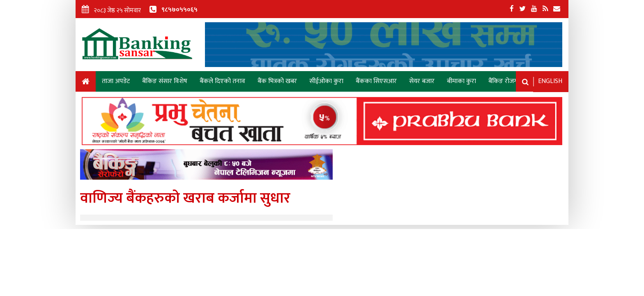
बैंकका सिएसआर (376, 81)
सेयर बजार (422, 81)
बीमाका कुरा (461, 81)
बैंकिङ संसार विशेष (165, 81)
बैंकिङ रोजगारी (506, 81)
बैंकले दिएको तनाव (222, 81)
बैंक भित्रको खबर (277, 81)
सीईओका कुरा (326, 81)
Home (86, 83)
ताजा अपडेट (116, 81)
